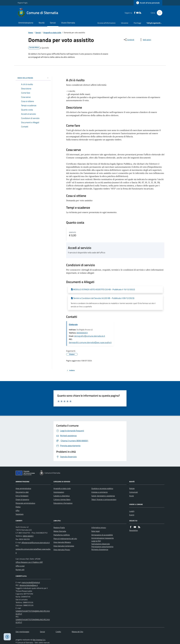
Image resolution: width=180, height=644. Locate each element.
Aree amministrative (23, 488)
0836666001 (82, 333)
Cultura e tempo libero (62, 499)
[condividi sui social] (129, 40)
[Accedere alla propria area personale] (148, 3)
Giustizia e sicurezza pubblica (102, 488)
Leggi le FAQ (96, 541)
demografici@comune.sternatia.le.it (90, 336)
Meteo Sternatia (60, 531)
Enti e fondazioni (22, 496)
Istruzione (125, 23)
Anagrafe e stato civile (52, 33)
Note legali (96, 531)
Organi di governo (22, 499)
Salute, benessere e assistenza (103, 496)
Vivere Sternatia (68, 23)
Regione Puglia (23, 3)
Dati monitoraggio (22, 632)
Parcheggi (137, 23)
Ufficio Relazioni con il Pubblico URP (29, 562)
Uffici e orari (20, 566)
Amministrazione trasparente (103, 538)
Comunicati (134, 492)
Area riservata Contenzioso (64, 546)
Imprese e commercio (99, 492)
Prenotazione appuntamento (102, 547)
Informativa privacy (99, 527)
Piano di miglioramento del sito (65, 539)
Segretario (20, 514)
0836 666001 (28, 536)
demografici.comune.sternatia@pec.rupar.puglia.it (90, 342)
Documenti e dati (22, 492)
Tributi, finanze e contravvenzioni (104, 499)
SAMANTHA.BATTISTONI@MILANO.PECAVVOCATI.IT (33, 612)
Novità (42, 23)
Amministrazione (26, 23)
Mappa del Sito (77, 632)
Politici (18, 507)
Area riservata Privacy (62, 550)
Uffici (18, 510)
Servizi (53, 23)
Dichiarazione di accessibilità (102, 535)
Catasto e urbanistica (62, 496)
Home (31, 33)
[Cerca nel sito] (159, 13)
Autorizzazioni (59, 492)
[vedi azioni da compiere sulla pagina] (145, 40)
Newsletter (134, 530)
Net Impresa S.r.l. (39, 640)
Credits (58, 632)
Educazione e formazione (63, 503)
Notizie (132, 488)
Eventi (132, 515)
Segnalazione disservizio (101, 544)
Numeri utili (20, 570)
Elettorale (73, 324)
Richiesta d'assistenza (100, 549)
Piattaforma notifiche (62, 535)
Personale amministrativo (25, 503)
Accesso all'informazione (106, 23)
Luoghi (132, 511)
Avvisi (131, 496)
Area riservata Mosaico (62, 542)
